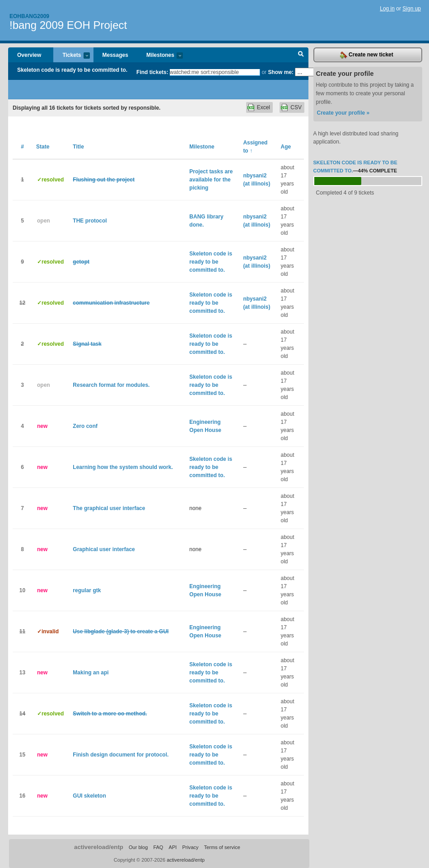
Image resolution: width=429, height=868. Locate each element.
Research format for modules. (111, 385)
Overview (29, 55)
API (173, 847)
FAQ (158, 847)
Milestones (160, 56)
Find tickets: (152, 72)
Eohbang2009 (29, 16)
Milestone (202, 147)
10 (22, 590)
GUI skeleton (89, 796)
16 (22, 796)
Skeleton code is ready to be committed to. (72, 70)
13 (22, 673)
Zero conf (85, 426)
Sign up (412, 9)
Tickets (71, 56)
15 (22, 755)
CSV (296, 107)
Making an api (91, 673)
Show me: (281, 72)
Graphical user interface (104, 549)
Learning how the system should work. (123, 467)
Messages (115, 55)
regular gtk (87, 590)
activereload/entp (99, 847)
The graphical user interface (109, 508)
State (43, 147)
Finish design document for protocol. (121, 755)
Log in (387, 9)
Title (78, 147)
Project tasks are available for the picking (211, 180)
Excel (263, 107)
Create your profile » (343, 113)
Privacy (190, 847)
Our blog (138, 847)
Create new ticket (367, 55)
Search (301, 55)
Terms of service (222, 847)
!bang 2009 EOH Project (68, 25)
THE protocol (90, 221)
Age (286, 147)
